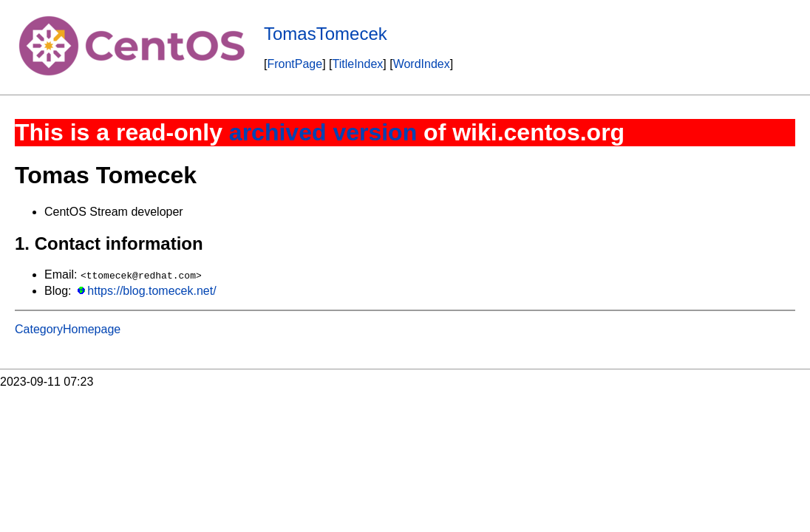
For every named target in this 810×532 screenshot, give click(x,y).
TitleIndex (358, 64)
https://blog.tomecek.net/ (152, 291)
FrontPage (295, 64)
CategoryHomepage (68, 329)
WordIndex (422, 64)
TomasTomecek (326, 34)
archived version (323, 132)
